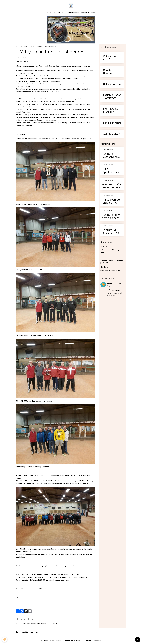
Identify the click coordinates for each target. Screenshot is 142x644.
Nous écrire (73, 13)
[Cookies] (5, 639)
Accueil (19, 47)
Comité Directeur (109, 72)
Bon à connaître (112, 123)
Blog (64, 13)
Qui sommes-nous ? (111, 58)
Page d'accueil (54, 13)
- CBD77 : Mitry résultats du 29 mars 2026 (111, 232)
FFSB (93, 13)
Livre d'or (85, 13)
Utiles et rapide (112, 84)
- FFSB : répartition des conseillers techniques (110, 171)
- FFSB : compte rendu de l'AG (111, 202)
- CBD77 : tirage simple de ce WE (111, 217)
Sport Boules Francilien (110, 111)
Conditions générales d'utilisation (70, 641)
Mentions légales (47, 641)
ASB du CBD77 (111, 134)
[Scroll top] (138, 640)
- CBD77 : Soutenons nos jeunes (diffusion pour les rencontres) (111, 156)
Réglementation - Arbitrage (112, 97)
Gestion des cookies (93, 641)
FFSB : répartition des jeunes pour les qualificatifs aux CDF (112, 186)
